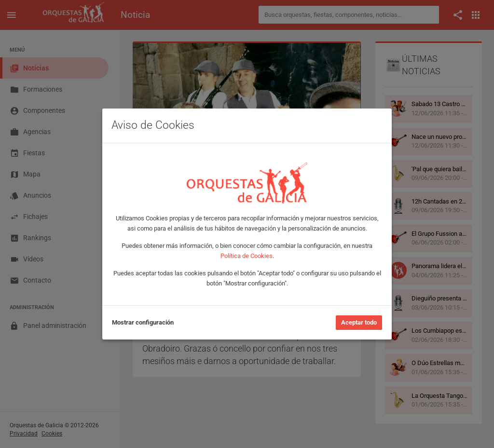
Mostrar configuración (143, 322)
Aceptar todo (359, 322)
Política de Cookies (247, 256)
